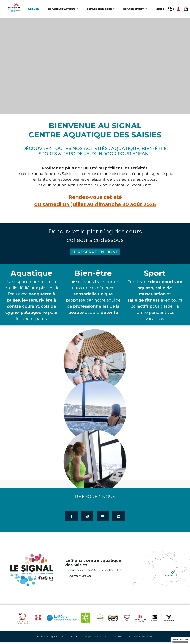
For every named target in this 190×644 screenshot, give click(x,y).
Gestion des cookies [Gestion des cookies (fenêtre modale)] (180, 640)
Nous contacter (143, 638)
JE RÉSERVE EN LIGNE (95, 252)
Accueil (34, 9)
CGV (69, 638)
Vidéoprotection (91, 638)
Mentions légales (47, 638)
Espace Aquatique (62, 9)
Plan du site (117, 638)
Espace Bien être (100, 9)
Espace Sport (134, 9)
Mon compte (165, 9)
